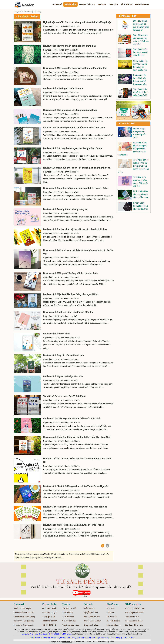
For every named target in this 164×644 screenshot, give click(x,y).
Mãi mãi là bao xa (114, 625)
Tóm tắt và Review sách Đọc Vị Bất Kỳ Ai (64, 396)
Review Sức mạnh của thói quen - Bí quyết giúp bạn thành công (77, 168)
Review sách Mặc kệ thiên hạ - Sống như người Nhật (71, 294)
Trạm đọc (111, 608)
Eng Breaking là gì (132, 617)
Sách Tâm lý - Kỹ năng (32, 11)
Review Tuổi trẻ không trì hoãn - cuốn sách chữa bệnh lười (74, 127)
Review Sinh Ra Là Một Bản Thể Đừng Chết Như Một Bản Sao (75, 507)
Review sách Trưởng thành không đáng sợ (65, 209)
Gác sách (111, 613)
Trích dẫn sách (68, 617)
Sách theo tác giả (49, 613)
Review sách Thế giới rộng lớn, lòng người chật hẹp (70, 110)
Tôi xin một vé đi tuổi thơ (135, 608)
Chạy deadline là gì (91, 625)
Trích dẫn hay (68, 613)
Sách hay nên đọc (87, 4)
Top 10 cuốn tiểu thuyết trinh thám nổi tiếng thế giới (141, 92)
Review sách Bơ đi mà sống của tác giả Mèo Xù (68, 312)
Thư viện (102, 4)
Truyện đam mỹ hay (92, 617)
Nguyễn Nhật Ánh (91, 613)
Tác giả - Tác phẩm (70, 608)
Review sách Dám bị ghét (56, 334)
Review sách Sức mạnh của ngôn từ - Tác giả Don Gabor (73, 148)
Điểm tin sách (89, 608)
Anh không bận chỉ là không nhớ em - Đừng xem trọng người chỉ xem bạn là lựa (133, 166)
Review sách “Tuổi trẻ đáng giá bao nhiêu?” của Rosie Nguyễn (76, 486)
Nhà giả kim (18, 625)
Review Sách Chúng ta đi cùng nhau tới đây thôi (140, 206)
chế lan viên (138, 625)
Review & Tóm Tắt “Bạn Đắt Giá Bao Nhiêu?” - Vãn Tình (72, 418)
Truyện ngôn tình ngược (134, 613)
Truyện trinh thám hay (93, 621)
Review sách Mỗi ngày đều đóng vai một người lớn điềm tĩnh (75, 68)
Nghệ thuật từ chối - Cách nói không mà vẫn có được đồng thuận (77, 22)
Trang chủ (57, 4)
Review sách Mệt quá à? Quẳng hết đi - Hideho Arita (71, 273)
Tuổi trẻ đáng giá (49, 625)
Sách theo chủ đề (49, 608)
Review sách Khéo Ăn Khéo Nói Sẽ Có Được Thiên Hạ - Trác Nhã (77, 437)
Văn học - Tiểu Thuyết (22, 608)
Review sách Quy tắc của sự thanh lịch (64, 355)
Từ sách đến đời (113, 621)
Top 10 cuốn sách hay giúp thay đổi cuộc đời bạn (141, 52)
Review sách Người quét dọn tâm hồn (63, 376)
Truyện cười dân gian (70, 625)
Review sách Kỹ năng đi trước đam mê (63, 88)
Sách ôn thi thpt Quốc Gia (24, 621)
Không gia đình (48, 617)
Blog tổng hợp (142, 4)
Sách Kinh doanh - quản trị (24, 613)
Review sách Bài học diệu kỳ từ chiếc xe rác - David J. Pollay (75, 229)
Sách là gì (129, 625)
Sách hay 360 (127, 4)
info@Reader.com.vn (80, 634)
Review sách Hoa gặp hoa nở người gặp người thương (141, 194)
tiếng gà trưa (28, 625)
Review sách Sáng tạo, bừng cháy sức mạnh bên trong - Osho (76, 188)
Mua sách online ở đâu (134, 621)
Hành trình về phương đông (24, 617)
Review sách (70, 4)
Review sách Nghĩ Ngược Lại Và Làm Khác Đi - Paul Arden (74, 525)
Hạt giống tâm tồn (49, 621)
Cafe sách (113, 4)
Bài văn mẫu (112, 617)
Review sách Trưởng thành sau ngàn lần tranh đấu (70, 46)
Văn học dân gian (69, 621)
